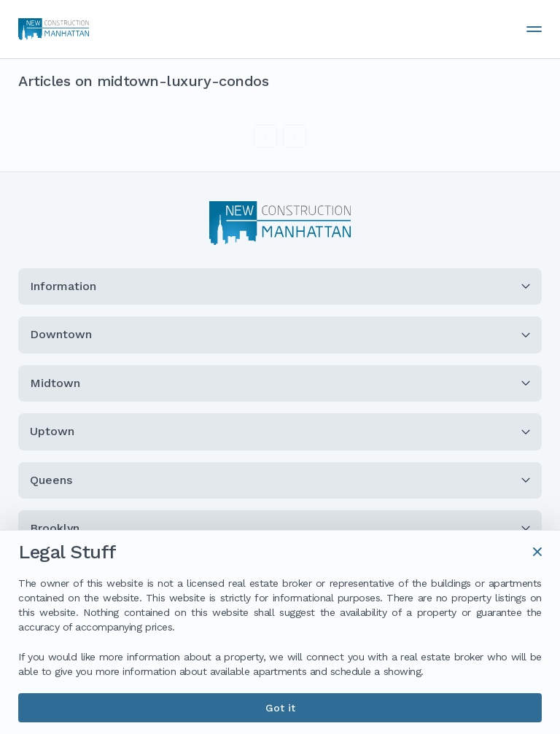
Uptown (280, 431)
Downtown (280, 334)
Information (280, 286)
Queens (280, 480)
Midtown (280, 383)
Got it (280, 708)
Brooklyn (280, 528)
